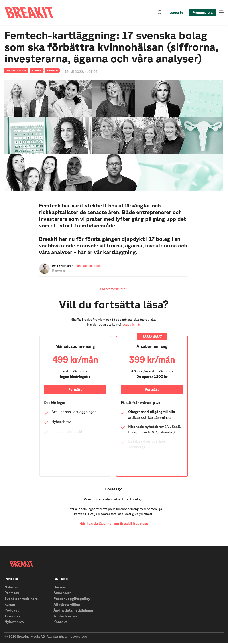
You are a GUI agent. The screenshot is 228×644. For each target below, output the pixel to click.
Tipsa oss (12, 617)
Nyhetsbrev (14, 622)
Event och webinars (21, 599)
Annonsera (63, 593)
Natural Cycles (16, 71)
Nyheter (11, 588)
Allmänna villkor (67, 605)
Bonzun (37, 71)
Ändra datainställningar (73, 611)
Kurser (10, 605)
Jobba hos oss (65, 617)
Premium (12, 593)
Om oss (60, 588)
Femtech (52, 71)
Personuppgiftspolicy (72, 599)
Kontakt (60, 622)
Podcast (12, 611)
